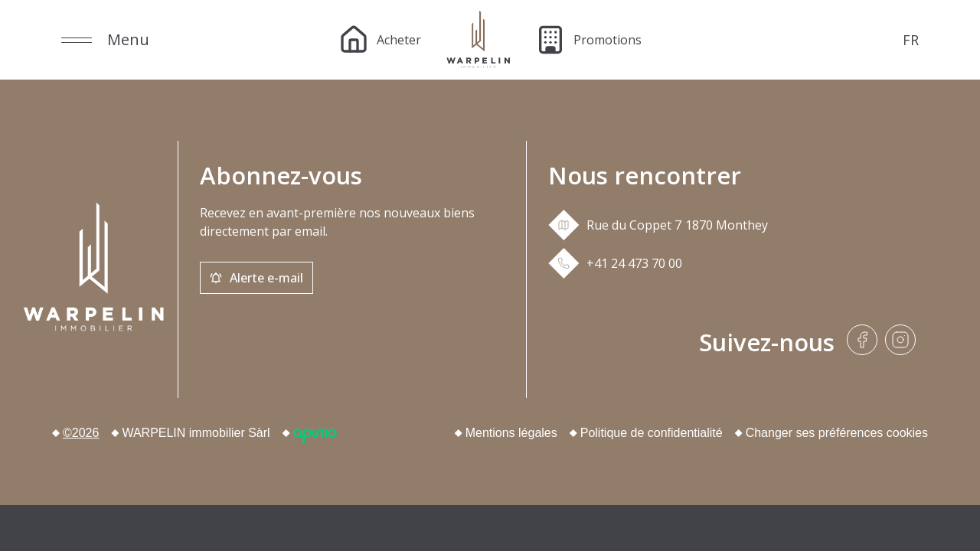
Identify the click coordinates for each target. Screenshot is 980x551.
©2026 (81, 433)
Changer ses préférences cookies (837, 433)
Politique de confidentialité (652, 433)
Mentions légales (511, 433)
